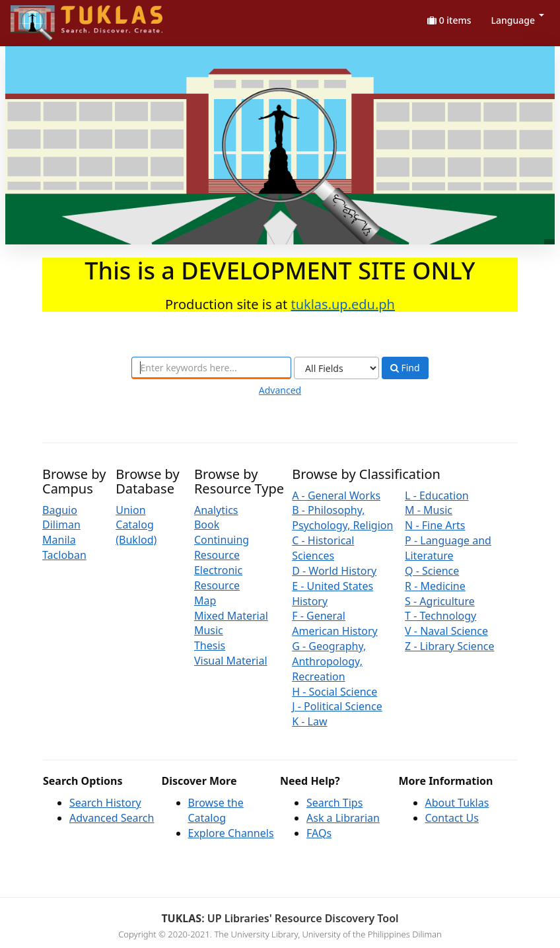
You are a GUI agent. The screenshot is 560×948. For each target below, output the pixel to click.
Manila (59, 540)
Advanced (280, 390)
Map (205, 601)
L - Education (437, 495)
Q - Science (432, 571)
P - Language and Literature (448, 548)
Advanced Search (112, 818)
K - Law (309, 721)
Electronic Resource (218, 578)
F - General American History (335, 623)
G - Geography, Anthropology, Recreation (329, 661)
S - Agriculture (440, 601)
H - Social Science (334, 692)
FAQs (319, 833)
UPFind (43, 17)
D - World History (334, 571)
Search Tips (334, 803)
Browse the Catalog (216, 810)
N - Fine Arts (435, 525)
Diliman (61, 525)
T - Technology (440, 616)
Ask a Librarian (343, 818)
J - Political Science (337, 706)
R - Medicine (435, 586)
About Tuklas (457, 803)
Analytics (216, 510)
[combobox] (211, 368)
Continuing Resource (222, 547)
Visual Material (231, 661)
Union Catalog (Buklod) (136, 525)
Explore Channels (231, 833)
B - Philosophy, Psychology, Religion (342, 518)
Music (209, 630)
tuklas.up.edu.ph (343, 304)
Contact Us (452, 818)
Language (518, 20)
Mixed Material (231, 616)
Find (405, 368)
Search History (105, 803)
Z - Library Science (449, 646)
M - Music (429, 510)
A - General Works (336, 495)
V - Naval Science (446, 631)
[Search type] (336, 368)
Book (207, 525)
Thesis (210, 645)
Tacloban (64, 555)
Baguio (60, 510)
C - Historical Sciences (323, 548)
